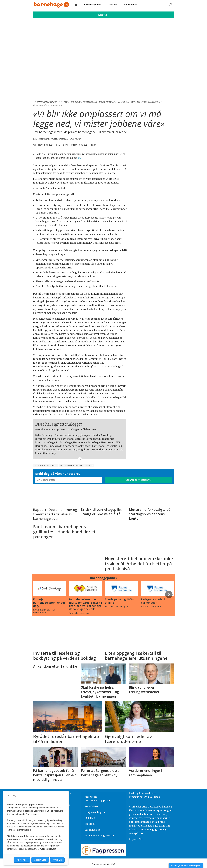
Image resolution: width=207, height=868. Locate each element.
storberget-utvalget (46, 465)
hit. (79, 158)
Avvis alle (57, 860)
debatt (89, 465)
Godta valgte (40, 860)
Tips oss (113, 5)
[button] (169, 594)
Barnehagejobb (93, 5)
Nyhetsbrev (131, 5)
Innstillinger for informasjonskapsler (186, 865)
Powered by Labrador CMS (103, 864)
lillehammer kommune (71, 465)
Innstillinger (22, 860)
